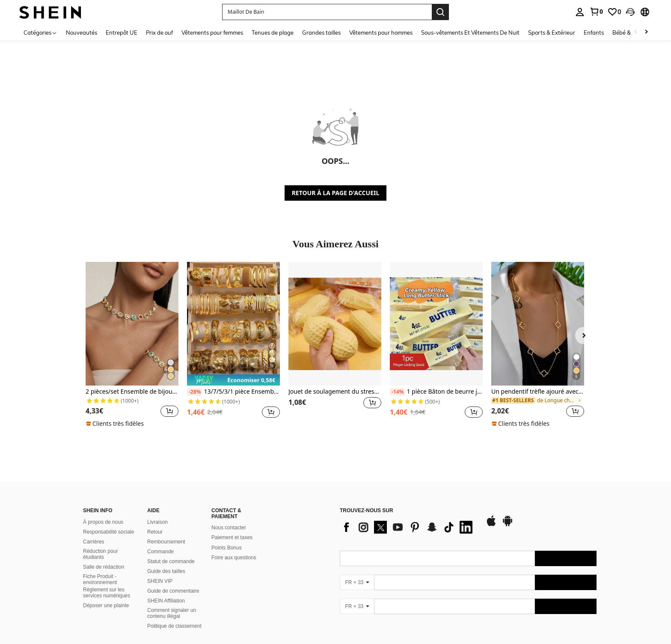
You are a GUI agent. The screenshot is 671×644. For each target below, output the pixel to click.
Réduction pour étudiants (100, 554)
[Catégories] (40, 32)
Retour (155, 532)
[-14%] (397, 392)
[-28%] (194, 392)
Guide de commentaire (173, 591)
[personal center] (580, 12)
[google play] (508, 525)
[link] (596, 12)
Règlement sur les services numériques (107, 593)
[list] (408, 527)
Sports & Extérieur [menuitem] (552, 33)
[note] (116, 424)
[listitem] (132, 345)
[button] (327, 12)
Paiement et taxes (232, 537)
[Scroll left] (636, 32)
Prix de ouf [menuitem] (159, 33)
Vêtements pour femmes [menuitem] (212, 33)
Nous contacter (229, 528)
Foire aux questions (234, 558)
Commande (160, 552)
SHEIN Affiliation (166, 601)
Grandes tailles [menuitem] (321, 33)
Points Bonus (227, 548)
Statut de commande (171, 561)
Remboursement (166, 542)
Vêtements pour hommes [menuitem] (381, 33)
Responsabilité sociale (108, 532)
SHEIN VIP (160, 581)
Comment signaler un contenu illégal (172, 613)
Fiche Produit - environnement (100, 579)
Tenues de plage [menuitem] (273, 33)
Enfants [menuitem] (594, 33)
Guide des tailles (166, 571)
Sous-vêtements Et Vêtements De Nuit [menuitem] (470, 33)
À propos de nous (103, 522)
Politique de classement (174, 626)
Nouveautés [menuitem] (82, 33)
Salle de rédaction (104, 567)
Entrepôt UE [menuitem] (122, 33)
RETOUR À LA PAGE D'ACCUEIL (336, 193)
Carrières (94, 542)
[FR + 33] (357, 582)
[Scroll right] (646, 32)
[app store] (491, 525)
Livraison (157, 522)
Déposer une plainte (106, 605)
